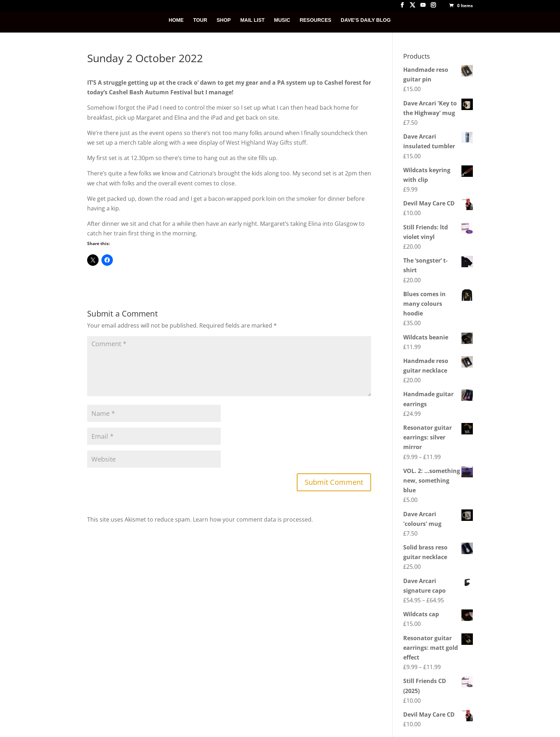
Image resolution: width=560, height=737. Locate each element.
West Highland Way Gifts (259, 143)
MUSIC (282, 20)
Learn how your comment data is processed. (253, 519)
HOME (176, 20)
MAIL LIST (252, 20)
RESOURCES (316, 20)
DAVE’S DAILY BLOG (366, 20)
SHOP (224, 20)
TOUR (200, 20)
